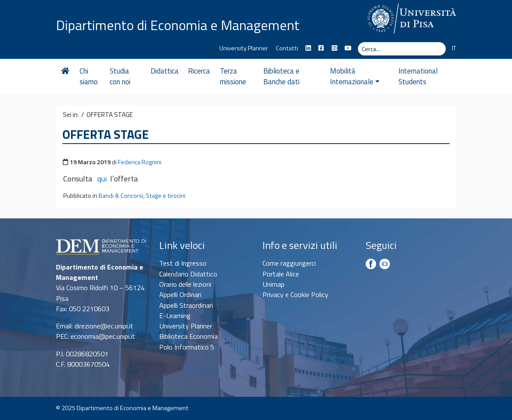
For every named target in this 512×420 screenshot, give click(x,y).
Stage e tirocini (166, 196)
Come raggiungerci (289, 263)
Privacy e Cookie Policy (295, 294)
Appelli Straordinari (186, 305)
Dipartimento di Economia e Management (178, 25)
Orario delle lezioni (185, 284)
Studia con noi (120, 77)
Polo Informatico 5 (187, 347)
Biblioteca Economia (188, 336)
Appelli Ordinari (180, 294)
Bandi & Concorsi (121, 196)
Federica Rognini (140, 162)
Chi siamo (89, 77)
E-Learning (175, 316)
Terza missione (233, 77)
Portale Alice (281, 274)
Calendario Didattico (188, 274)
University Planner (244, 48)
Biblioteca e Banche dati (281, 77)
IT (454, 48)
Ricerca (199, 71)
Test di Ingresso (183, 263)
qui (102, 179)
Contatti (287, 48)
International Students (418, 77)
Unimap (273, 284)
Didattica (165, 71)
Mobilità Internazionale (355, 77)
